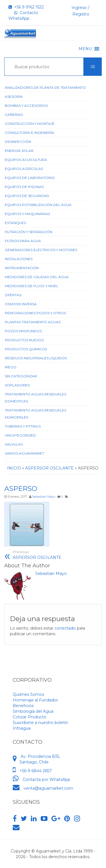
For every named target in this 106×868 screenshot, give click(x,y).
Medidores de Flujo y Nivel (32, 286)
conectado (65, 628)
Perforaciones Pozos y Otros (35, 313)
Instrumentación (22, 268)
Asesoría (14, 97)
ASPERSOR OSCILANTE (37, 555)
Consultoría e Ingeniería (30, 133)
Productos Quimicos (26, 349)
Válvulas (14, 444)
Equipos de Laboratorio (30, 178)
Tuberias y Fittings (23, 426)
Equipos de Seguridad (27, 196)
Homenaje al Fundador (35, 700)
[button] (85, 49)
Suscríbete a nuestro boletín (40, 723)
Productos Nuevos (24, 340)
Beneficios (23, 706)
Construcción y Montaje (30, 124)
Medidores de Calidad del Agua (37, 277)
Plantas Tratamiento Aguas (33, 322)
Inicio (14, 468)
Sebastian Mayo (44, 497)
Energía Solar (19, 151)
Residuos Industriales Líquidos (36, 358)
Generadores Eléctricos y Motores (41, 250)
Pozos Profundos (23, 331)
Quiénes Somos (28, 694)
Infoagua (22, 728)
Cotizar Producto (30, 717)
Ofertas (13, 295)
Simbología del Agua (33, 711)
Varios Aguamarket (24, 453)
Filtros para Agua (23, 241)
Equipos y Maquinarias (27, 214)
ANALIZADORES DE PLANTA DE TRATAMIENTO (45, 88)
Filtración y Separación (29, 232)
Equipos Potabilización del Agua (38, 205)
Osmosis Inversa (21, 304)
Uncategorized (20, 435)
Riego (11, 367)
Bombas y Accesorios (26, 106)
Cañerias (14, 115)
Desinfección (18, 142)
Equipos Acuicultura (26, 160)
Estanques (15, 223)
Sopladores (17, 385)
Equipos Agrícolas (24, 169)
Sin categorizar (21, 376)
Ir (93, 67)
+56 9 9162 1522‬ (26, 7)
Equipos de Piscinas (24, 187)
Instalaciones (19, 259)
